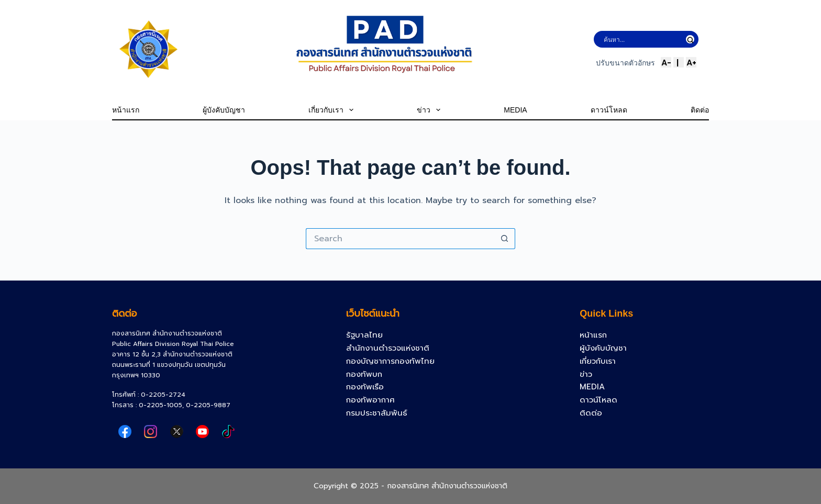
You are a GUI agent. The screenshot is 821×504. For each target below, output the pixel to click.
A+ (691, 62)
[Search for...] (400, 239)
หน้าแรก (126, 110)
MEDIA (515, 110)
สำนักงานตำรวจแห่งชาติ (388, 348)
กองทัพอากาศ (370, 400)
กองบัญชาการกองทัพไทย (390, 361)
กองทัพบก (364, 374)
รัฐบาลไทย (364, 335)
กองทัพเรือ (365, 387)
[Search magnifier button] (690, 39)
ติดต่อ (700, 110)
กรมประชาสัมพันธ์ (377, 413)
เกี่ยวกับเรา (331, 110)
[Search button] (505, 239)
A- (666, 62)
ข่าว (429, 110)
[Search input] (642, 39)
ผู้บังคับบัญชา (224, 110)
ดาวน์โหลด (609, 110)
